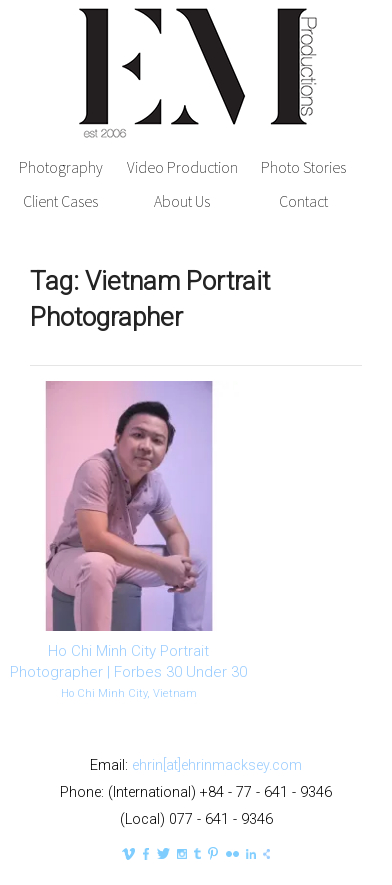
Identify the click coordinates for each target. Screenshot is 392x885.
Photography (61, 168)
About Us (182, 202)
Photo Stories (303, 168)
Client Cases (60, 202)
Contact (303, 202)
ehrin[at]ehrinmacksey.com (217, 765)
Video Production (182, 168)
